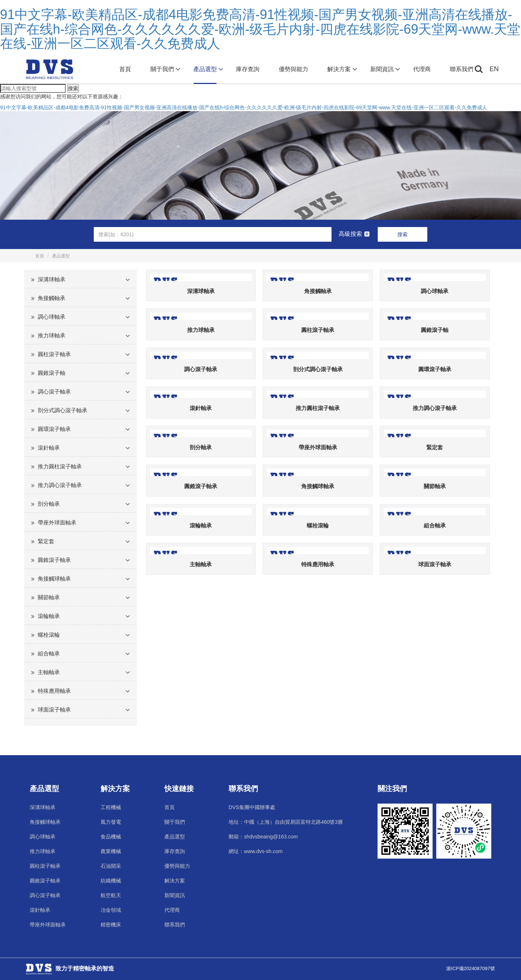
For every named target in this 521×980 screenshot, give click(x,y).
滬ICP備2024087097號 (471, 968)
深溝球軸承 (52, 279)
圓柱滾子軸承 (54, 354)
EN (494, 69)
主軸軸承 (49, 672)
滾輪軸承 (49, 616)
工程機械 (111, 807)
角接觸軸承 (52, 298)
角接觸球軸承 (54, 579)
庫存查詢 (248, 69)
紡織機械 (111, 881)
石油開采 (111, 866)
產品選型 (207, 69)
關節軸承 (49, 597)
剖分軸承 (49, 504)
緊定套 (46, 541)
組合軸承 (49, 653)
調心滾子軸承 (54, 392)
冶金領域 (111, 910)
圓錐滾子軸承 (54, 560)
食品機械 (111, 837)
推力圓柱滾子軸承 (60, 466)
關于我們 (165, 69)
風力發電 (111, 822)
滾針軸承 (49, 448)
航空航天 (111, 895)
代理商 (422, 69)
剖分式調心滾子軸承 (63, 410)
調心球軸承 (52, 317)
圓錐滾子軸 (52, 373)
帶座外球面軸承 (57, 522)
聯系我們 (462, 69)
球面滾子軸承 (54, 710)
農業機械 (111, 851)
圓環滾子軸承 (54, 429)
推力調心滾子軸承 (60, 485)
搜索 (73, 88)
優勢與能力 (294, 69)
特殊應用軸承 (54, 691)
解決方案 (341, 69)
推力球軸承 (52, 335)
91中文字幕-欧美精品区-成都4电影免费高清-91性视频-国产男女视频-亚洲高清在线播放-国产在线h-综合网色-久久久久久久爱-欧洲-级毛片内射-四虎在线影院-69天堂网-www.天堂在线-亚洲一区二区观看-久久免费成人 (260, 29)
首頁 (125, 69)
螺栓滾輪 (49, 635)
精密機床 (111, 925)
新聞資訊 (384, 69)
